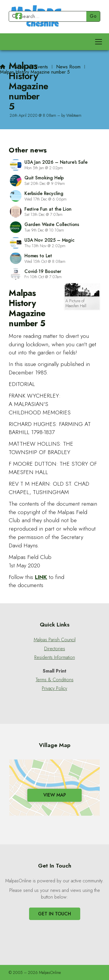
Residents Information (55, 657)
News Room (68, 67)
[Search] (50, 16)
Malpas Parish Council (55, 640)
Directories (55, 649)
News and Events (31, 67)
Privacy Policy (54, 688)
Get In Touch (54, 914)
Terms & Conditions (55, 680)
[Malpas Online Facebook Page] (19, 17)
